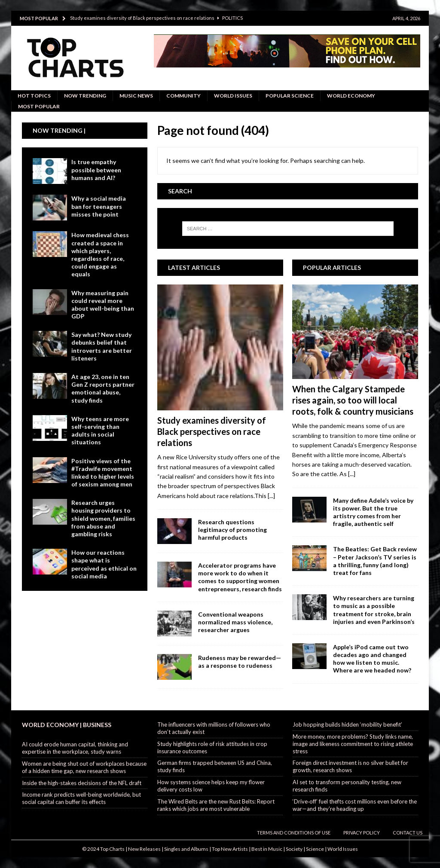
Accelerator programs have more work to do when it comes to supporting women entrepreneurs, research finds (240, 577)
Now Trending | (59, 130)
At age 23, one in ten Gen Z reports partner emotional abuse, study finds (103, 388)
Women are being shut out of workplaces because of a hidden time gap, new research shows (84, 767)
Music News (136, 96)
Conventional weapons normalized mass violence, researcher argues (235, 622)
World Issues (233, 96)
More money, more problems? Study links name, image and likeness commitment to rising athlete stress (353, 744)
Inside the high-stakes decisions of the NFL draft (82, 783)
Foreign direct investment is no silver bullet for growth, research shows (350, 766)
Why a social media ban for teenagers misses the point (99, 206)
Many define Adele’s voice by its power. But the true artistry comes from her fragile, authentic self (373, 512)
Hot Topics (34, 96)
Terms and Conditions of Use (294, 833)
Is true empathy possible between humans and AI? (96, 170)
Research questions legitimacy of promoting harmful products (232, 530)
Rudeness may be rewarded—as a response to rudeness (240, 662)
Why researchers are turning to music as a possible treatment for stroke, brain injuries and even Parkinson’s (374, 610)
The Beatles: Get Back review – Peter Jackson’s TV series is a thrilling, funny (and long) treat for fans (375, 561)
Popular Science (290, 96)
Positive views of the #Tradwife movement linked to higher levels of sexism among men (103, 473)
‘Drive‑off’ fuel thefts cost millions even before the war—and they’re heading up (355, 805)
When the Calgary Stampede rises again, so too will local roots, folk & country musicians (353, 400)
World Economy (351, 96)
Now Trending (85, 96)
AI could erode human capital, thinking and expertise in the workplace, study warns (75, 748)
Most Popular (39, 106)
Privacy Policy (362, 833)
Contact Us (408, 833)
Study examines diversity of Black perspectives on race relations (212, 431)
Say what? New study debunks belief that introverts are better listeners (102, 346)
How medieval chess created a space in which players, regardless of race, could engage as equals (100, 254)
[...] (271, 496)
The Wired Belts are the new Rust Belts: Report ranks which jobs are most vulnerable (216, 805)
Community (183, 96)
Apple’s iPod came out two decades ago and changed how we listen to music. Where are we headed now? (372, 659)
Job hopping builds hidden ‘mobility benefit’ (347, 724)
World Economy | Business (67, 725)
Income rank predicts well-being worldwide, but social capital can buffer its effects (81, 798)
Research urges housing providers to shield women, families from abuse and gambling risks (103, 518)
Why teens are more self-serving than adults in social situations (100, 431)
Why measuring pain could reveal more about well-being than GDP (103, 305)
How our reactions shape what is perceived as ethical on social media (104, 564)
